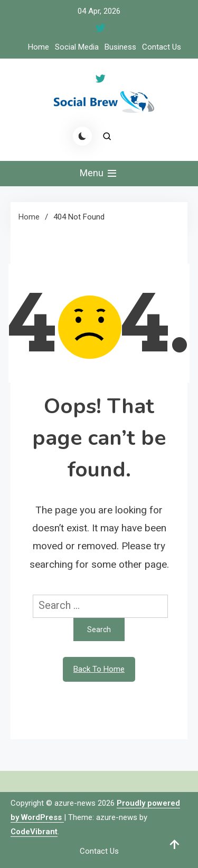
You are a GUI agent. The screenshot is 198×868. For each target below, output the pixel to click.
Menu (99, 174)
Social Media (77, 47)
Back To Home (99, 669)
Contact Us (162, 47)
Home (39, 47)
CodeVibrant (34, 832)
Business (120, 47)
